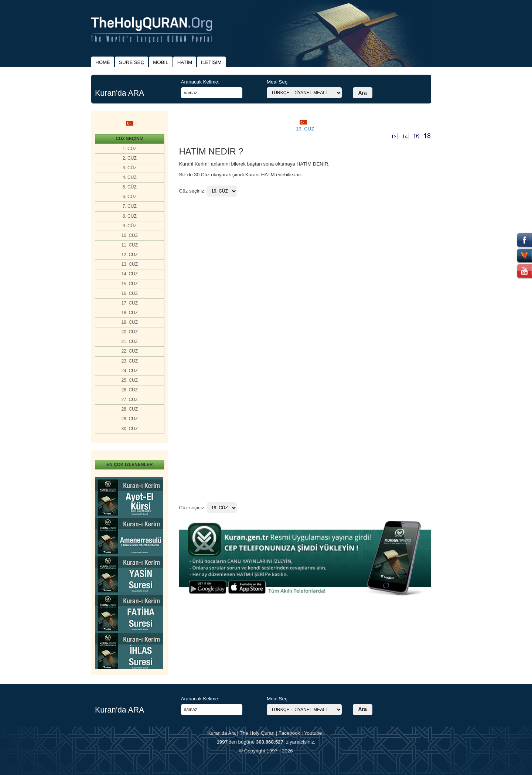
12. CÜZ (129, 255)
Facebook (289, 733)
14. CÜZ (129, 274)
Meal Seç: (278, 82)
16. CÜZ (129, 293)
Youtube (313, 733)
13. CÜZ (129, 264)
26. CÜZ (129, 390)
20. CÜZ (129, 332)
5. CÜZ (130, 187)
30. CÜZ (129, 429)
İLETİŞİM (211, 62)
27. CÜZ (129, 400)
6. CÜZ (130, 197)
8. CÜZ (130, 216)
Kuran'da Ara (221, 733)
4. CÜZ (130, 177)
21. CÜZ (129, 341)
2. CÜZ (130, 158)
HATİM (185, 62)
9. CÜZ (130, 226)
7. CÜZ (130, 206)
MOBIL (161, 62)
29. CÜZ (129, 419)
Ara (363, 93)
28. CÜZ (129, 409)
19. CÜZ (129, 322)
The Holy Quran (257, 733)
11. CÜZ (129, 245)
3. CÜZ (130, 168)
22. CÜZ (129, 351)
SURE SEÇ (132, 62)
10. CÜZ (129, 235)
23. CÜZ (129, 361)
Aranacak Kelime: (200, 82)
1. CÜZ (130, 149)
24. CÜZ (129, 371)
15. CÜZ (129, 284)
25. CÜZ (129, 380)
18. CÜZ (129, 313)
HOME (103, 62)
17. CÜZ (129, 303)
